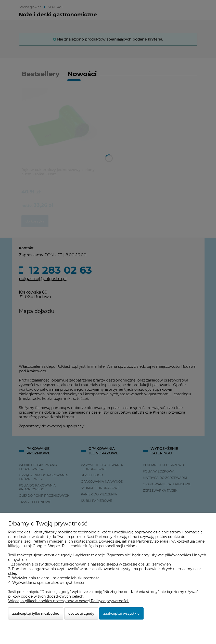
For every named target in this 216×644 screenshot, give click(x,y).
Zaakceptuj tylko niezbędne (36, 613)
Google (39, 546)
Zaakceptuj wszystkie (121, 613)
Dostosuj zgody (81, 613)
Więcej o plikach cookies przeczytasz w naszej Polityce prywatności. (69, 601)
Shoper (54, 546)
